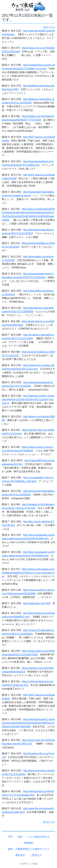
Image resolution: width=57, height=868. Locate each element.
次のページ (49, 27)
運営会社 (20, 855)
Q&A (20, 837)
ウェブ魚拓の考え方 (38, 837)
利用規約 (29, 843)
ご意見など (36, 855)
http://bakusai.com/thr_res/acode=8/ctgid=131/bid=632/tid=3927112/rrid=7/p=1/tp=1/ (28, 399)
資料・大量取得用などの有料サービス (29, 849)
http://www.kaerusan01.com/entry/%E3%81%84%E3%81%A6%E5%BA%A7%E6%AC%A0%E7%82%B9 (28, 723)
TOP (10, 837)
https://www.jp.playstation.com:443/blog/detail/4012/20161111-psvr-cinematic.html (28, 573)
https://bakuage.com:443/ (37, 603)
